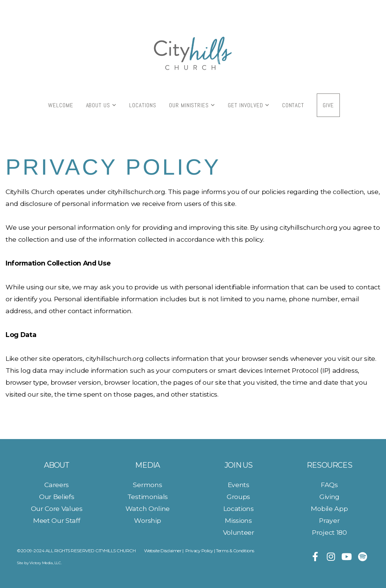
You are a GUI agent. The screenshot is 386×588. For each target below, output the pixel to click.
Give (328, 105)
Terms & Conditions (235, 551)
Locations (143, 105)
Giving (329, 497)
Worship (147, 520)
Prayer (329, 520)
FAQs (329, 485)
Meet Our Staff (57, 520)
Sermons (147, 485)
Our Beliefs (57, 497)
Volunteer (239, 532)
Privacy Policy (199, 551)
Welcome (61, 105)
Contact (293, 105)
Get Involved (248, 105)
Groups (238, 497)
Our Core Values (57, 508)
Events (239, 485)
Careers (57, 485)
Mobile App (329, 508)
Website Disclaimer (163, 551)
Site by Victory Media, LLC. (39, 563)
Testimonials (148, 497)
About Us (101, 105)
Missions (238, 520)
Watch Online (148, 508)
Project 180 (329, 532)
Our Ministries (192, 105)
